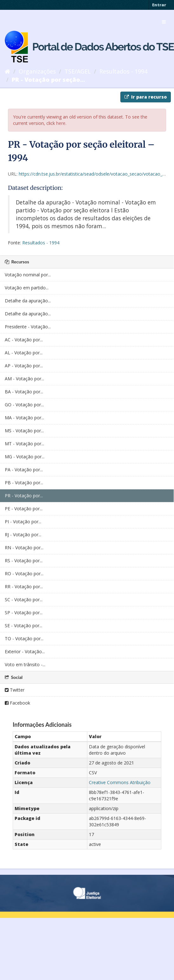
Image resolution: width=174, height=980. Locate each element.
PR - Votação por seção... (48, 80)
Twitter (15, 690)
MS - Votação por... (24, 431)
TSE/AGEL (78, 71)
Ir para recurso (146, 97)
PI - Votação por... (23, 522)
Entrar (159, 5)
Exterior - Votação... (25, 651)
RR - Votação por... (24, 587)
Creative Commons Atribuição (120, 782)
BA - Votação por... (24, 392)
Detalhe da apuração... (28, 301)
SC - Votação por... (24, 600)
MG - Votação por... (25, 457)
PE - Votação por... (24, 509)
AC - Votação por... (24, 340)
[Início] (7, 71)
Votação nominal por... (28, 275)
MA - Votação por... (24, 418)
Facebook (17, 703)
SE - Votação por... (23, 625)
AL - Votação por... (24, 353)
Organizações (37, 71)
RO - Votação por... (24, 574)
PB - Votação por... (24, 483)
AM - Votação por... (24, 379)
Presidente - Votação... (28, 327)
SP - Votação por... (24, 612)
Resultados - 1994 (123, 71)
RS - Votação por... (24, 561)
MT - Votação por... (24, 444)
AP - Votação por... (24, 366)
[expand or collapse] (164, 22)
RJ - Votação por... (23, 535)
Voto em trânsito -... (25, 664)
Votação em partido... (27, 288)
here (61, 123)
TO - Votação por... (24, 638)
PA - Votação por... (24, 470)
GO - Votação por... (24, 405)
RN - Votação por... (24, 548)
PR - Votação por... (24, 496)
